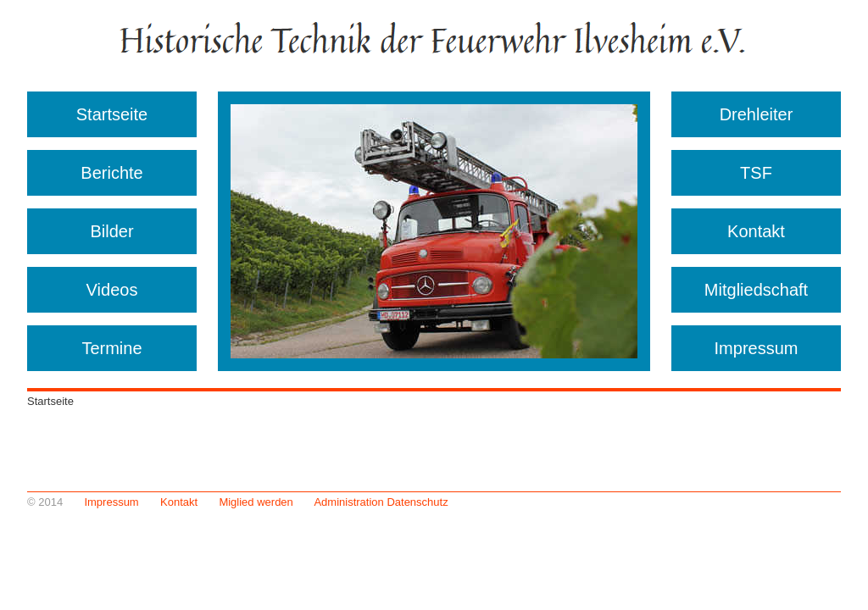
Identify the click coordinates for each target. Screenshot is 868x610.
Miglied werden (256, 502)
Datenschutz (417, 502)
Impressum (757, 348)
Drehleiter (757, 114)
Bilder (111, 231)
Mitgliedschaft (756, 290)
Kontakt (756, 231)
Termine (111, 348)
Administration (348, 502)
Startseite (112, 114)
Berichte (111, 173)
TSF (756, 173)
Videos (112, 290)
